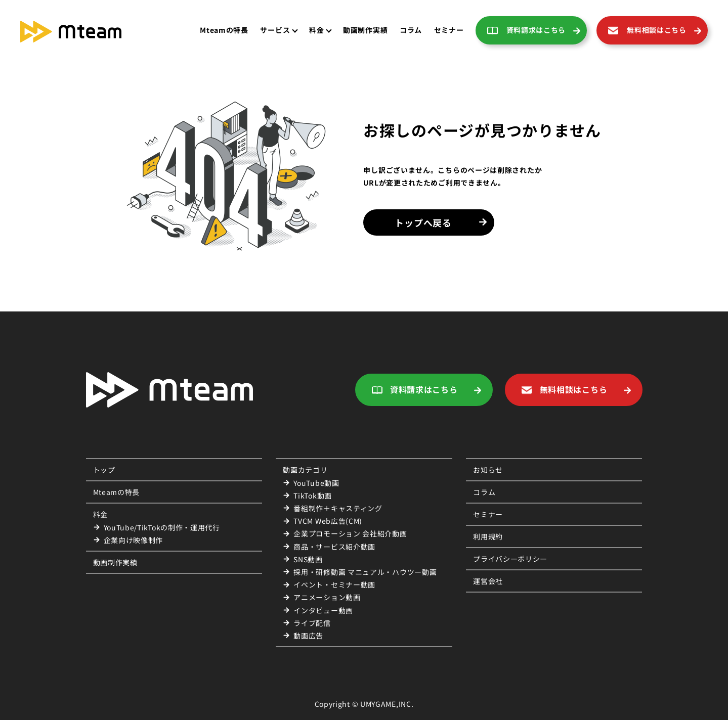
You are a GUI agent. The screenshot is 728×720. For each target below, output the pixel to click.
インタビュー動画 (323, 610)
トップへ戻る (423, 222)
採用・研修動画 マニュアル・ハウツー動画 (365, 572)
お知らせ (488, 470)
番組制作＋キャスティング (338, 508)
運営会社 (488, 581)
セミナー (449, 30)
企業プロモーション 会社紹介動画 (350, 533)
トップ (104, 470)
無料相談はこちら (657, 30)
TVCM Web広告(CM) (328, 521)
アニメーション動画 (327, 597)
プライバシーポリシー (510, 559)
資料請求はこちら (536, 30)
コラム (411, 30)
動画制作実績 (115, 562)
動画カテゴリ (305, 470)
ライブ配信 (312, 623)
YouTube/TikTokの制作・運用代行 (162, 527)
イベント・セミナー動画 (334, 584)
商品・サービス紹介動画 (334, 547)
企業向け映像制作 (134, 540)
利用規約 (488, 536)
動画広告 (308, 636)
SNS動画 (308, 559)
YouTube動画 (316, 483)
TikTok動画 (313, 496)
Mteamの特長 (224, 30)
